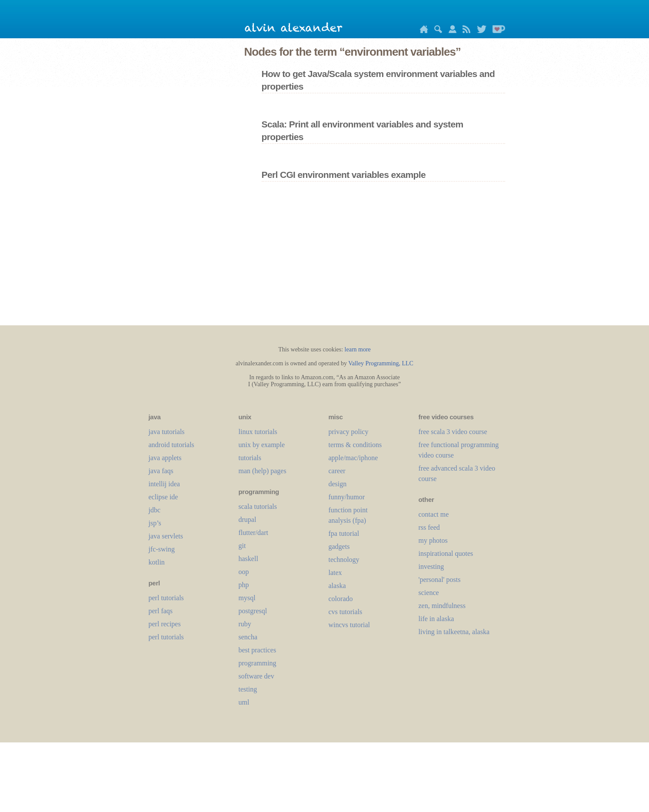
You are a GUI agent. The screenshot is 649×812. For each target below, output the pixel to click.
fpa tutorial (344, 533)
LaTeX (335, 573)
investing (431, 566)
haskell (248, 559)
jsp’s (155, 523)
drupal (248, 520)
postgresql (253, 611)
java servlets (166, 536)
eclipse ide (163, 497)
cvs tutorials (346, 612)
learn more (358, 349)
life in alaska (436, 619)
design (338, 484)
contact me (434, 514)
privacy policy (349, 432)
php (244, 585)
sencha (248, 637)
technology (344, 560)
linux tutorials (258, 432)
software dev (256, 676)
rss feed (429, 527)
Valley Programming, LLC (381, 363)
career (337, 471)
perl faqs (161, 611)
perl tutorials (166, 598)
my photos (433, 540)
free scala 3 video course (453, 432)
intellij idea (164, 484)
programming (258, 663)
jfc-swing (162, 549)
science (429, 593)
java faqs (161, 471)
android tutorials (171, 445)
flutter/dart (253, 533)
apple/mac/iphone (353, 458)
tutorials (250, 458)
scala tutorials (258, 506)
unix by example (262, 445)
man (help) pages (263, 471)
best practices (258, 650)
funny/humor (347, 497)
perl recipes (165, 624)
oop (244, 572)
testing (248, 689)
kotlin (157, 562)
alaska (337, 586)
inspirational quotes (446, 553)
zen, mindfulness (442, 606)
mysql (247, 598)
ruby (245, 624)
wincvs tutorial (349, 625)
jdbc (155, 510)
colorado (341, 599)
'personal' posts (440, 580)
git (242, 546)
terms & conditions (355, 445)
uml (244, 702)
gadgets (339, 546)
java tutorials (167, 432)
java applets (165, 458)
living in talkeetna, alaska (454, 632)
